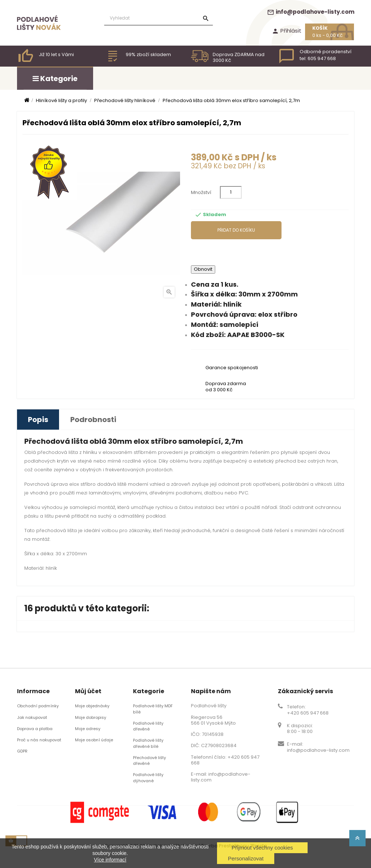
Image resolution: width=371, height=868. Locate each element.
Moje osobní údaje (94, 740)
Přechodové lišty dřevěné (149, 760)
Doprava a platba (35, 729)
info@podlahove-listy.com (311, 12)
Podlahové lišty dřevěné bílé (148, 743)
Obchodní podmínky (38, 706)
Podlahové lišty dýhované (148, 778)
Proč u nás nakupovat (39, 740)
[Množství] (231, 192)
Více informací (110, 860)
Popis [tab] (38, 420)
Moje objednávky (92, 706)
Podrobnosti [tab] (93, 420)
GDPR (22, 751)
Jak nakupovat (32, 717)
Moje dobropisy (91, 717)
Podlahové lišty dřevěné (148, 726)
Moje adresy (88, 729)
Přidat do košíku (236, 230)
